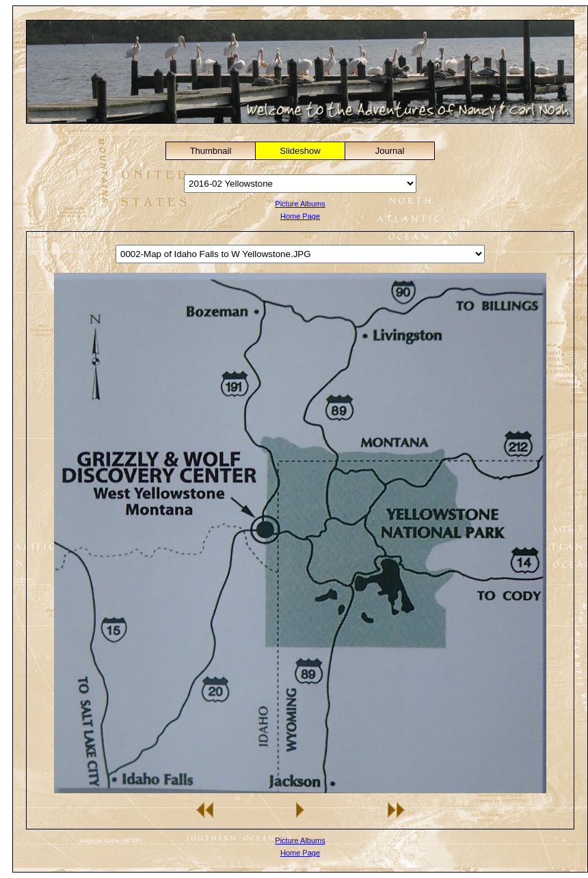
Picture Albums (300, 204)
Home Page (300, 216)
